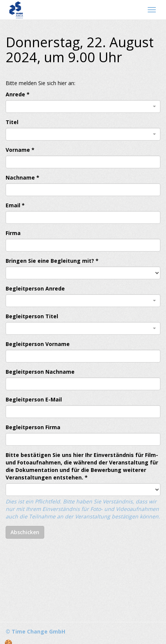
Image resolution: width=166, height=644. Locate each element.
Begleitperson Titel (32, 316)
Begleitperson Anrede (35, 288)
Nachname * (22, 177)
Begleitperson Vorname (38, 344)
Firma (13, 233)
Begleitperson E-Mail (34, 399)
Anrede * (18, 94)
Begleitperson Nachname (40, 372)
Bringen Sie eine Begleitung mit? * (52, 261)
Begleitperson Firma (33, 427)
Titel (12, 122)
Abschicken (25, 532)
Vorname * (20, 150)
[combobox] (83, 106)
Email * (15, 205)
